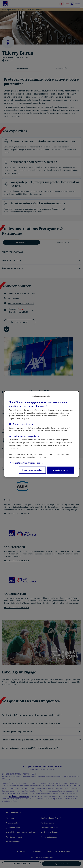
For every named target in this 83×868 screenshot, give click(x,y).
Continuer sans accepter (41, 396)
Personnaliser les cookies (32, 470)
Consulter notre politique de (28, 463)
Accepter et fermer (61, 470)
